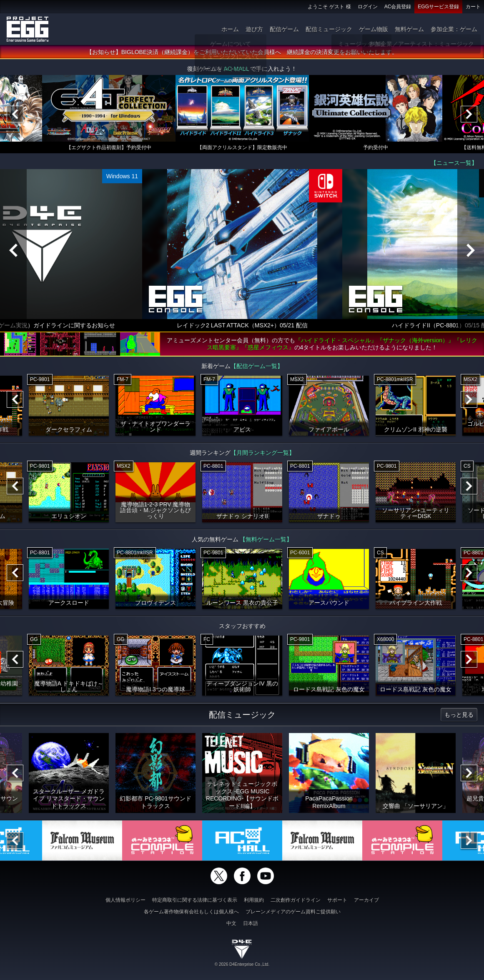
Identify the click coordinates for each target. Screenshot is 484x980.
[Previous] (15, 116)
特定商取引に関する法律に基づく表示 (195, 900)
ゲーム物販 (374, 29)
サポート (337, 900)
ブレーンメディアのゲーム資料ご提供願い (293, 912)
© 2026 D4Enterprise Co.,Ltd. (242, 964)
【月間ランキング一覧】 (263, 454)
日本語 (251, 923)
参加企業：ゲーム (454, 29)
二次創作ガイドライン (296, 900)
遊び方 (254, 29)
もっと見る (459, 716)
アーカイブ (366, 900)
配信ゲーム (284, 29)
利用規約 (254, 900)
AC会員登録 (398, 7)
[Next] (469, 116)
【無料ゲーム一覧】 (266, 541)
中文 (231, 923)
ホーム (230, 29)
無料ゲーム (409, 29)
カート (473, 7)
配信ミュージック (329, 29)
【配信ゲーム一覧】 (257, 368)
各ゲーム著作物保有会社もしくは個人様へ (191, 912)
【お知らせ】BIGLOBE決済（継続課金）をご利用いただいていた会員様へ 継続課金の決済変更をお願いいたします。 (242, 54)
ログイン (368, 7)
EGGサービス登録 (438, 7)
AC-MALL (236, 70)
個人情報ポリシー (125, 900)
